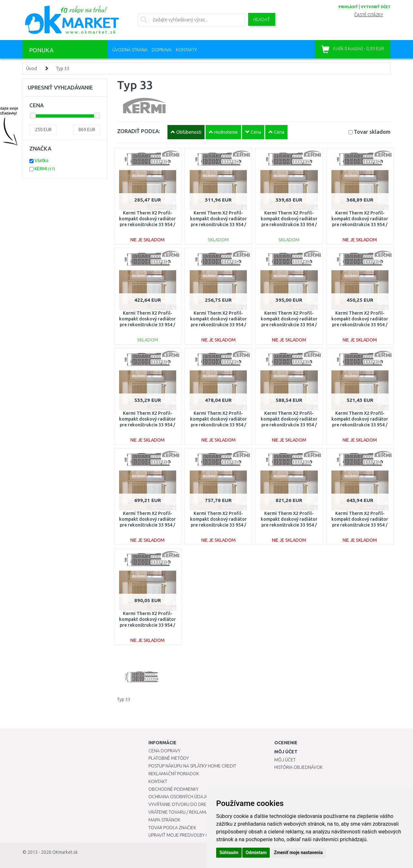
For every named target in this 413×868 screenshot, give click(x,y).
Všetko (41, 161)
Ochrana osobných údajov (180, 797)
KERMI (45, 169)
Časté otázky (369, 15)
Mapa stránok (164, 820)
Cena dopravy (164, 751)
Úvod (31, 68)
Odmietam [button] (256, 852)
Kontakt (158, 781)
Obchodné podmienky (173, 789)
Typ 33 (63, 68)
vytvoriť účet (376, 7)
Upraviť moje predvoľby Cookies (186, 835)
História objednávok (298, 767)
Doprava (162, 50)
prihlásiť (348, 7)
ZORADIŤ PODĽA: (139, 131)
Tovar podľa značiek (172, 828)
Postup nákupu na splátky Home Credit (192, 766)
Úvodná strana (130, 50)
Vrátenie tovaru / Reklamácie (182, 812)
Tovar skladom (372, 132)
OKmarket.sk (65, 852)
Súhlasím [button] (229, 852)
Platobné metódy (169, 758)
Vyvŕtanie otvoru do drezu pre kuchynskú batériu (206, 804)
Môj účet (285, 760)
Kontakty (186, 50)
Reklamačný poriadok (174, 774)
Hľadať (262, 19)
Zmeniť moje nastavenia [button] (298, 852)
